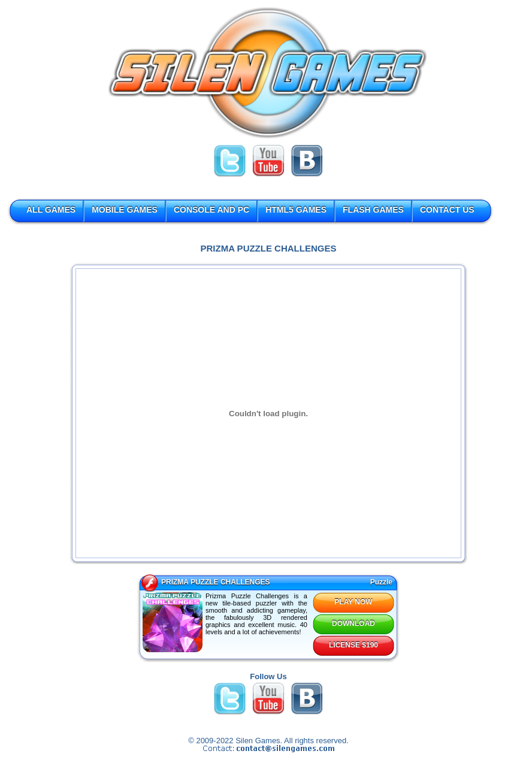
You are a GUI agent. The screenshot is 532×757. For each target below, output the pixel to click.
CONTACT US (447, 210)
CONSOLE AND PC (211, 210)
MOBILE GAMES (125, 210)
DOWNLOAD (353, 623)
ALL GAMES (51, 210)
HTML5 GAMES (296, 210)
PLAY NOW (353, 602)
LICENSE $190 (353, 645)
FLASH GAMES (373, 210)
